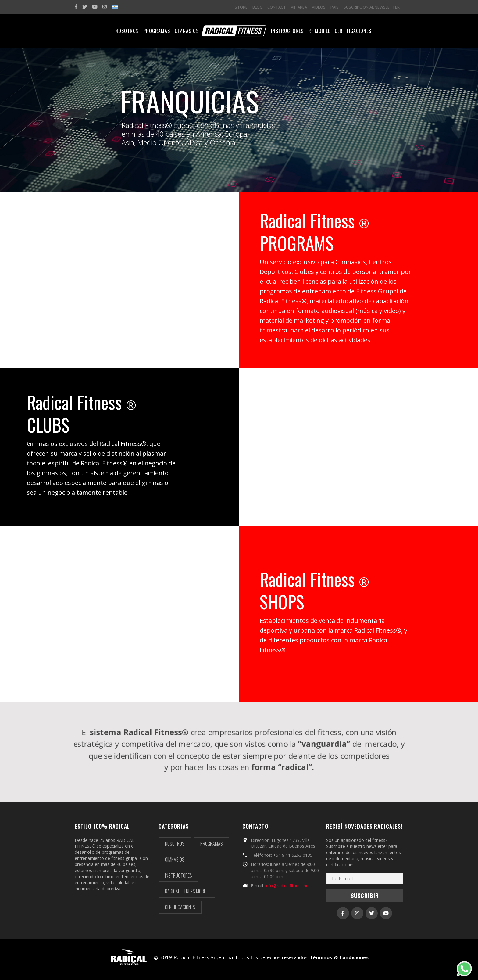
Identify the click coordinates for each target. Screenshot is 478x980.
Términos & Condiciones (339, 957)
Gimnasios (175, 860)
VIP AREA (299, 7)
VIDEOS (319, 7)
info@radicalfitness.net (288, 886)
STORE (241, 7)
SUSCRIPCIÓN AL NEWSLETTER (372, 7)
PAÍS (335, 7)
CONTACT (277, 7)
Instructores (178, 875)
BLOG (257, 7)
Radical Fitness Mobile (187, 891)
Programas (212, 844)
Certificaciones (180, 907)
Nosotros (175, 844)
